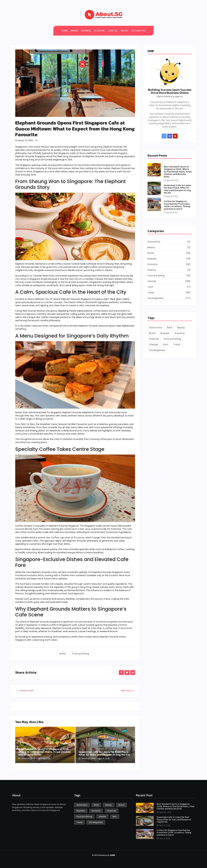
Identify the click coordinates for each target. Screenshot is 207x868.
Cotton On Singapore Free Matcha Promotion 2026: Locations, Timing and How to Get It (177, 205)
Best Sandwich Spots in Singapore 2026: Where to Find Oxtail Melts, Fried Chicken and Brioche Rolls (45, 752)
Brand (62, 654)
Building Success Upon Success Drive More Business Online (170, 91)
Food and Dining (81, 654)
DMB (151, 51)
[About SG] (104, 15)
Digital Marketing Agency (170, 96)
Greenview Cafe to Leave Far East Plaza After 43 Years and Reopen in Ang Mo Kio (104, 753)
